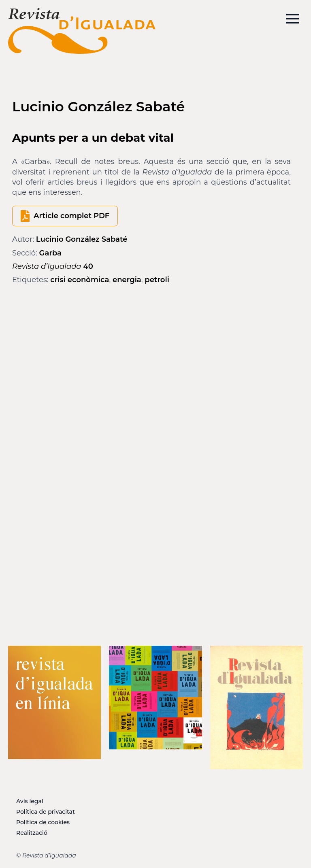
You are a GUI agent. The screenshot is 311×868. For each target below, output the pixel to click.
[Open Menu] (292, 19)
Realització (32, 833)
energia (127, 280)
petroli (157, 280)
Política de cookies (43, 822)
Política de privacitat (46, 812)
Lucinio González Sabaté (82, 239)
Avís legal (30, 801)
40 (53, 266)
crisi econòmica (80, 280)
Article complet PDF (71, 216)
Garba (50, 253)
